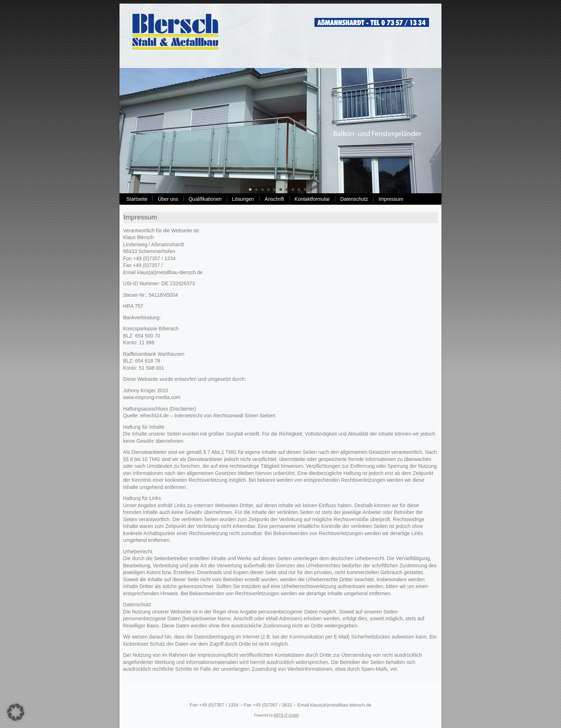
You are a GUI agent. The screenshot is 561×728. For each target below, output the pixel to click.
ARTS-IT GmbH (286, 715)
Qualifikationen (205, 199)
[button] (16, 712)
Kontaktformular (312, 199)
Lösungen (243, 199)
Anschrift (274, 199)
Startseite (137, 199)
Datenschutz (354, 199)
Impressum (391, 199)
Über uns (168, 199)
